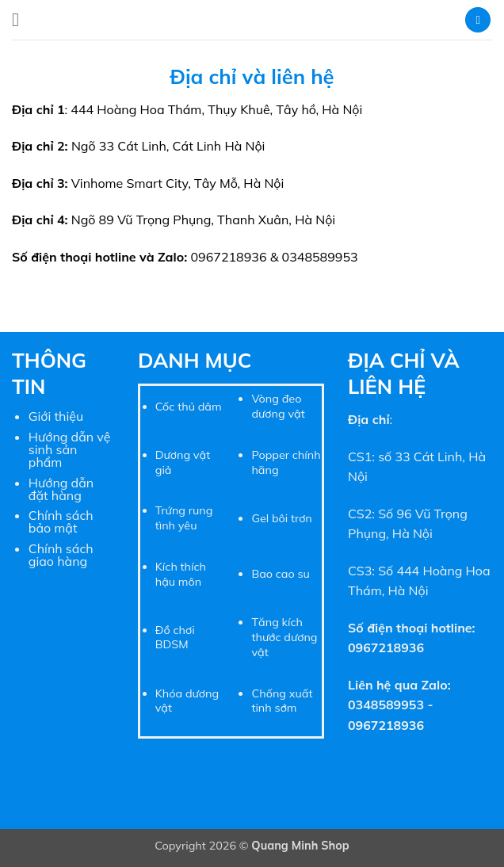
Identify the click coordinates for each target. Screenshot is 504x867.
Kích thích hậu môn (181, 574)
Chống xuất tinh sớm (282, 701)
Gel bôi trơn (281, 518)
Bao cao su (281, 574)
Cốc (165, 407)
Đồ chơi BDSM (175, 638)
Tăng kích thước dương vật (284, 637)
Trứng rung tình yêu (184, 518)
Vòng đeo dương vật (278, 406)
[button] (21, 19)
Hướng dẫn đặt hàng (61, 489)
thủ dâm (198, 407)
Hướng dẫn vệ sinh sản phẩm (70, 449)
